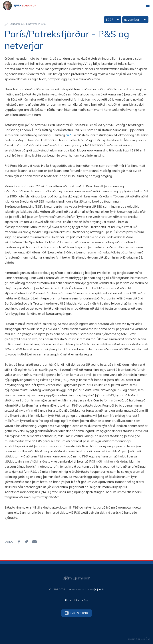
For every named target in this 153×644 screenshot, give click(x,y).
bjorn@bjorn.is (96, 589)
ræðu (70, 135)
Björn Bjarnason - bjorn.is (23, 6)
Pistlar (69, 600)
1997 (110, 20)
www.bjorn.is (76, 589)
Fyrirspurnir (79, 613)
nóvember (132, 20)
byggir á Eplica (139, 639)
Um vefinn (82, 600)
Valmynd (148, 5)
